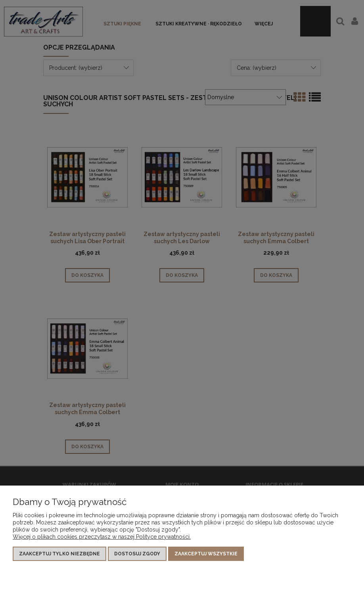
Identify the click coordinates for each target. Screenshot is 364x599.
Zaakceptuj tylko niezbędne (59, 554)
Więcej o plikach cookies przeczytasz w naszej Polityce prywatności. (102, 537)
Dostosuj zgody (137, 554)
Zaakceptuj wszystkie (206, 554)
